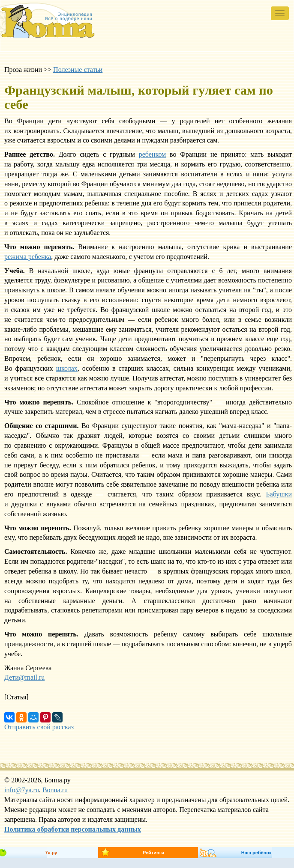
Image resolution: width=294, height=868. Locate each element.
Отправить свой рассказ (39, 727)
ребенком (152, 154)
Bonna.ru (55, 790)
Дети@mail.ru (24, 677)
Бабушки (279, 494)
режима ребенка (28, 257)
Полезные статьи (78, 70)
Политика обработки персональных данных (73, 829)
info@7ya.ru (22, 790)
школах (67, 368)
